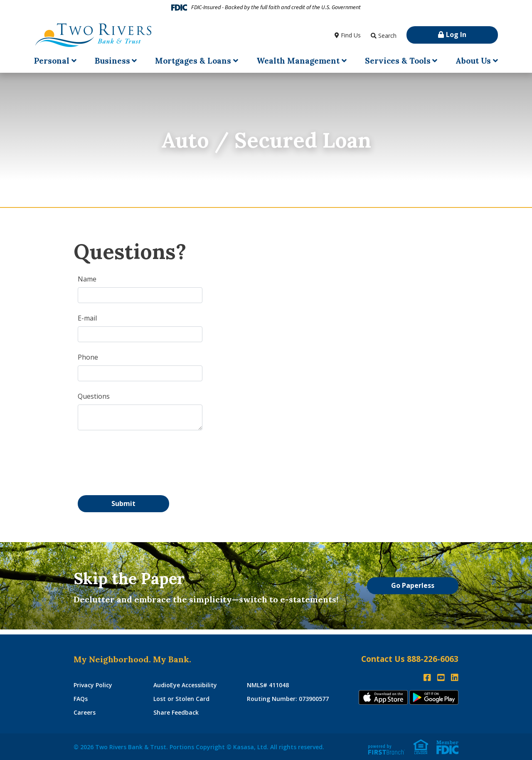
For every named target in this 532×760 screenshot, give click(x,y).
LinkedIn (455, 678)
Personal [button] (52, 61)
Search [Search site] (387, 36)
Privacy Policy (93, 685)
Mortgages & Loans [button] (193, 61)
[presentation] (141, 459)
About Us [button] (473, 61)
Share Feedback (176, 712)
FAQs (81, 699)
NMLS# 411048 (268, 685)
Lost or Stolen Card (181, 699)
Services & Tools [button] (398, 61)
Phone (88, 357)
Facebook (427, 678)
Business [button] (112, 61)
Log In (456, 35)
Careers (85, 712)
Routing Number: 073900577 (288, 699)
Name (87, 279)
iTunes (383, 697)
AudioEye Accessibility (185, 685)
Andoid (434, 697)
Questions (94, 396)
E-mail (87, 318)
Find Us (351, 35)
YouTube (441, 678)
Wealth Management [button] (298, 61)
